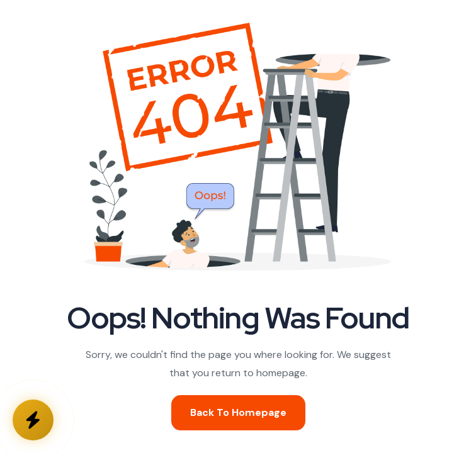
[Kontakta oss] (33, 420)
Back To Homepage (238, 412)
